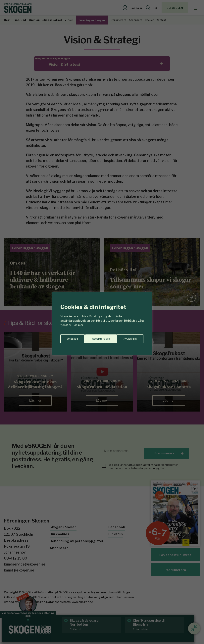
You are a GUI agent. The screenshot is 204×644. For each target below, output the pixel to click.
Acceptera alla (128, 338)
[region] (102, 322)
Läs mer (78, 325)
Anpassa (72, 338)
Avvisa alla (98, 338)
